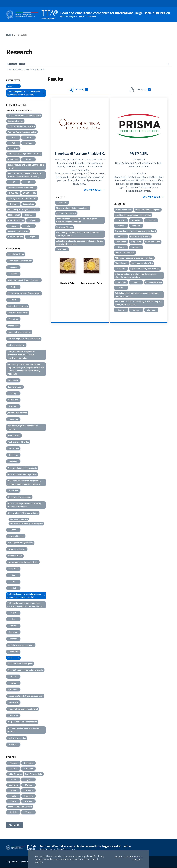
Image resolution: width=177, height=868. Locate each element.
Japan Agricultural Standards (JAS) (22, 199)
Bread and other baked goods (20, 664)
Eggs (13, 287)
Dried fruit (13, 716)
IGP (13, 182)
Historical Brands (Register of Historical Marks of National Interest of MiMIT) (24, 175)
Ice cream (13, 407)
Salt (13, 582)
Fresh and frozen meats (18, 313)
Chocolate (13, 703)
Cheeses (13, 274)
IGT (28, 182)
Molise (13, 791)
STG (28, 226)
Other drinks (13, 491)
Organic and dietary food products (22, 468)
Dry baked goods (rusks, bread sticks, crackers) (24, 730)
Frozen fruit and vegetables (19, 332)
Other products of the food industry (23, 513)
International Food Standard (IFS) (22, 188)
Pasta (13, 530)
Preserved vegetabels (17, 549)
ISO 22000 (13, 193)
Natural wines (14, 215)
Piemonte (29, 791)
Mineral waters (14, 436)
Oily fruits (13, 455)
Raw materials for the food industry (23, 562)
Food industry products (18, 306)
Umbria (13, 813)
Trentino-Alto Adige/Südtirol (20, 807)
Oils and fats (13, 449)
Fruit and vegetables (16, 345)
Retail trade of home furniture (19, 519)
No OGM (29, 215)
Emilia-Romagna (15, 774)
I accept (137, 860)
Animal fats (13, 652)
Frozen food (13, 326)
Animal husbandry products (20, 261)
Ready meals (13, 569)
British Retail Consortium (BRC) (21, 127)
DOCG (29, 138)
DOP (13, 143)
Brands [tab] (78, 90)
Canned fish (13, 690)
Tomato (13, 626)
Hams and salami (15, 387)
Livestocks (13, 420)
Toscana (28, 802)
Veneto (28, 813)
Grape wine (13, 381)
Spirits (13, 226)
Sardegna (29, 796)
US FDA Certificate (15, 237)
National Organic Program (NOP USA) (23, 210)
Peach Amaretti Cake (91, 289)
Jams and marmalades (17, 413)
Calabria (13, 769)
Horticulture (13, 400)
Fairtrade (28, 143)
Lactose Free (29, 204)
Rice (13, 575)
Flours (13, 300)
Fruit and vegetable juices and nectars (24, 339)
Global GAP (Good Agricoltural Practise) (24, 154)
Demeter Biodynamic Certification (22, 132)
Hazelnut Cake (67, 289)
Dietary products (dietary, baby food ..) (24, 281)
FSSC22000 (13, 149)
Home (9, 35)
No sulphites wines (16, 221)
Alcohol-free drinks (16, 255)
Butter (13, 677)
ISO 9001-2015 (29, 193)
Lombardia (13, 785)
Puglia (13, 796)
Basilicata (28, 763)
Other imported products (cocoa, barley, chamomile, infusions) (25, 505)
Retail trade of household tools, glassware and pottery (26, 524)
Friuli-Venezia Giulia (34, 774)
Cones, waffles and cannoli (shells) (23, 709)
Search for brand (17, 64)
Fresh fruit (13, 319)
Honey (13, 394)
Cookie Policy (134, 856)
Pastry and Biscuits (16, 536)
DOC (13, 138)
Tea (13, 620)
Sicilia (13, 802)
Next (107, 276)
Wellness (13, 745)
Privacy (119, 856)
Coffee (13, 683)
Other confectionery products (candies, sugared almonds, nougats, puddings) (24, 483)
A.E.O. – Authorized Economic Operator (24, 116)
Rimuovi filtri (15, 825)
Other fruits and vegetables (19, 497)
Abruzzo (13, 763)
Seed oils (13, 588)
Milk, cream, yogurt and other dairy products (22, 428)
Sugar (13, 613)
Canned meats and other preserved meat (25, 696)
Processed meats (15, 556)
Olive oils (13, 462)
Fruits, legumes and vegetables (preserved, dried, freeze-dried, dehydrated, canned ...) (21, 355)
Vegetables (13, 632)
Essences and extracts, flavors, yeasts (24, 293)
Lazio (13, 780)
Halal (29, 159)
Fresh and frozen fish (17, 738)
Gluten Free (13, 159)
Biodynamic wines (15, 121)
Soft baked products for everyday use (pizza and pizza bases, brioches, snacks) (25, 605)
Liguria (28, 780)
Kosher (13, 204)
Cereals (13, 267)
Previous (53, 276)
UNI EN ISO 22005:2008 (18, 232)
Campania (28, 769)
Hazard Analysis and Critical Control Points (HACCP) (26, 167)
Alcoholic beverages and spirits (21, 645)
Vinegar (13, 639)
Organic (33, 221)
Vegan (32, 237)
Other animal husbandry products (22, 475)
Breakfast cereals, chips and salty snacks (25, 670)
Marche (29, 785)
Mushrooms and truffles (18, 442)
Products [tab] (140, 90)
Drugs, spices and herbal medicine (22, 722)
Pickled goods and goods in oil (20, 543)
